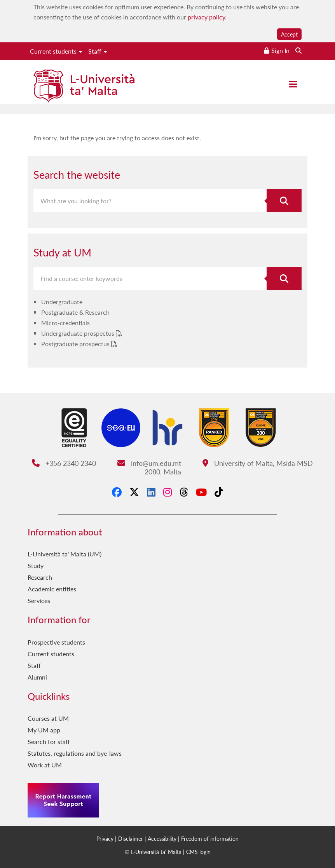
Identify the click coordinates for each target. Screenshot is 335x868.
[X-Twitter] (134, 492)
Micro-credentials (65, 323)
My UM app (44, 730)
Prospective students (56, 642)
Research (40, 577)
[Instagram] (167, 492)
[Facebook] (117, 492)
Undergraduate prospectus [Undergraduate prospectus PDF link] (79, 333)
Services (39, 600)
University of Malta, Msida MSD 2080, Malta (229, 467)
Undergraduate (62, 302)
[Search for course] (284, 278)
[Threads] (184, 492)
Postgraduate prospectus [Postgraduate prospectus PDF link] (76, 344)
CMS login (198, 852)
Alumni (37, 677)
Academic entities (52, 589)
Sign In (280, 50)
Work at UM (45, 765)
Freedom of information (210, 838)
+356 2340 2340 (64, 463)
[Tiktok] (219, 492)
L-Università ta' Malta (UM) (65, 554)
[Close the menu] (293, 84)
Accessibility (162, 838)
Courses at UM (48, 718)
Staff (98, 51)
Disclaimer (131, 838)
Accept (289, 34)
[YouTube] (201, 492)
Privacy (105, 838)
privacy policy (206, 17)
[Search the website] (298, 50)
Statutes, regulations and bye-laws (75, 753)
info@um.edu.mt (149, 463)
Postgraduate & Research (75, 312)
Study (36, 566)
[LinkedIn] (151, 492)
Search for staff (49, 742)
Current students (56, 51)
